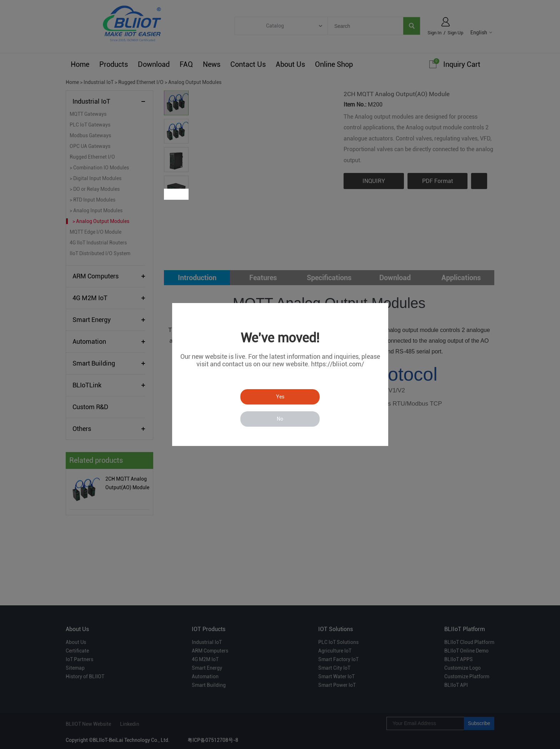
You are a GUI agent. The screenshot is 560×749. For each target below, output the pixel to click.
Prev (170, 194)
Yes (280, 397)
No (280, 419)
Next (183, 194)
